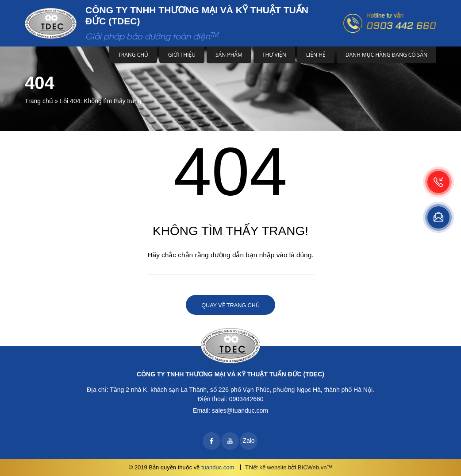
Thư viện (274, 55)
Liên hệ (316, 55)
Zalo (248, 441)
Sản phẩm (229, 55)
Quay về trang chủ (230, 306)
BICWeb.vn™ (315, 467)
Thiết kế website (266, 467)
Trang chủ (133, 55)
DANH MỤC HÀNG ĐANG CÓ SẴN (386, 55)
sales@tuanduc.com (240, 410)
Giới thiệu (182, 55)
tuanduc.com (218, 467)
